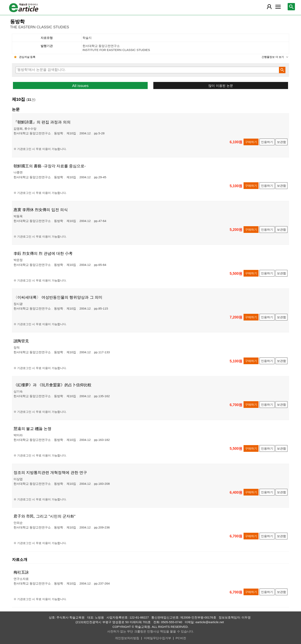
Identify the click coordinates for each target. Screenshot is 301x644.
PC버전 (181, 638)
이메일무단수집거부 (157, 638)
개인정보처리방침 (127, 638)
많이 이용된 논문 (221, 86)
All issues (80, 86)
